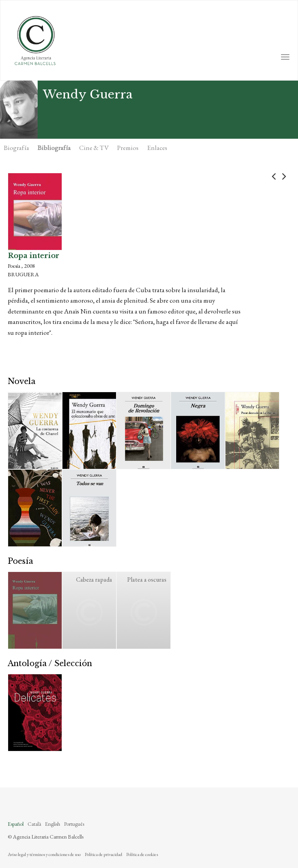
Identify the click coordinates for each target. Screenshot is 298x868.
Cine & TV (94, 148)
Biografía (16, 148)
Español (16, 824)
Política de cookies (142, 854)
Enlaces (157, 148)
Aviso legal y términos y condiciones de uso (44, 854)
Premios (128, 148)
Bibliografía (54, 148)
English (53, 824)
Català (34, 824)
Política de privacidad (103, 854)
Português (74, 824)
